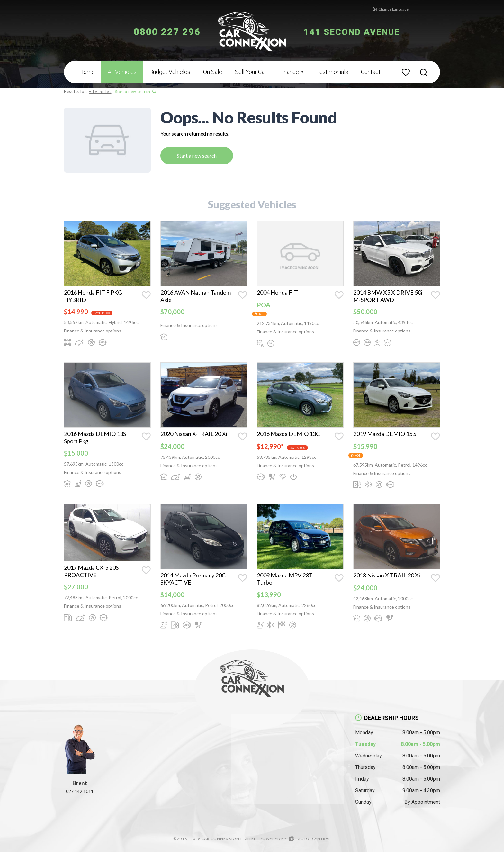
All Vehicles (122, 72)
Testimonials (332, 72)
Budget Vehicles (170, 72)
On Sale (213, 72)
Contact (371, 72)
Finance (291, 72)
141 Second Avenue (357, 32)
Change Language (387, 9)
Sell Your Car (251, 72)
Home (87, 72)
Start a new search (135, 91)
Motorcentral (310, 839)
